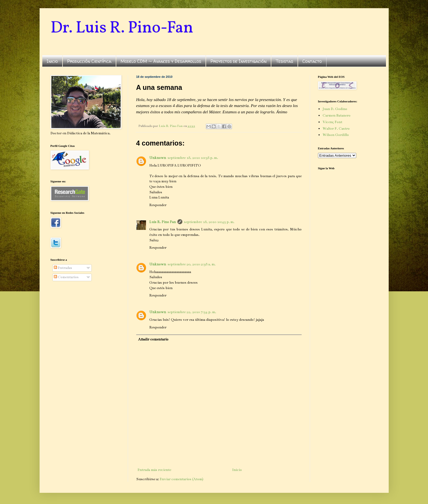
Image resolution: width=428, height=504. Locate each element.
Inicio (52, 61)
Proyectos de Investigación (238, 61)
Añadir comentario (153, 339)
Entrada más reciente (154, 470)
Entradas (63, 268)
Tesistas (284, 61)
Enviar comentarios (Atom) (182, 479)
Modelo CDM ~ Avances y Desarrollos (161, 61)
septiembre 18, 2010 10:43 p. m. (209, 222)
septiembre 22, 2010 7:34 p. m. (192, 312)
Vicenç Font (332, 122)
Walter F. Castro (336, 129)
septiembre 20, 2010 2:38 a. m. (192, 264)
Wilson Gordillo (336, 135)
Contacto (312, 61)
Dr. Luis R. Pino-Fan (122, 28)
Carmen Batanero (337, 115)
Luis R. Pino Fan (163, 222)
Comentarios (66, 277)
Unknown (158, 158)
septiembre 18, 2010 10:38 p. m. (193, 158)
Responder (158, 205)
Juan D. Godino (335, 109)
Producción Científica (89, 61)
